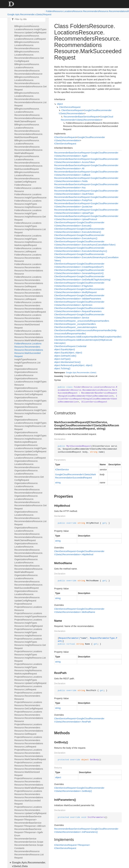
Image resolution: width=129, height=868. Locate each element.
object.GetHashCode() (65, 356)
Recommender (83, 373)
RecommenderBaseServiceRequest (81, 117)
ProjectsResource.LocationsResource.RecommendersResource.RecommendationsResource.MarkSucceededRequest (29, 797)
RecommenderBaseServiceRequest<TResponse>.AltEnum (30, 824)
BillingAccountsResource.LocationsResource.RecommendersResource (27, 45)
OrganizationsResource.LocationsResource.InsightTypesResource (30, 382)
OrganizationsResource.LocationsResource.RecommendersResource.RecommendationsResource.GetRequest (31, 502)
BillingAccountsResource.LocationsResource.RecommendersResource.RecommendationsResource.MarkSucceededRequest (29, 163)
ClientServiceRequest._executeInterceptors (76, 327)
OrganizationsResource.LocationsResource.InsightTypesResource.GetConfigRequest (30, 391)
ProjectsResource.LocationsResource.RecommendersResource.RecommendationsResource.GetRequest (29, 729)
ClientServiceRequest (70, 107)
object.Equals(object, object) (68, 353)
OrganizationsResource (26, 369)
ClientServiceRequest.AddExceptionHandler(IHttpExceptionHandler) (88, 337)
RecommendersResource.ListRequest (29, 856)
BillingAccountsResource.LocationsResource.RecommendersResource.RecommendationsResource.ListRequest (30, 99)
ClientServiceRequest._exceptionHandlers (75, 324)
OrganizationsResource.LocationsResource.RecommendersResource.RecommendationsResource (28, 488)
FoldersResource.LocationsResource (28, 190)
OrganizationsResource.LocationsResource (26, 374)
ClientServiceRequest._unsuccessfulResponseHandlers (82, 321)
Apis (74, 373)
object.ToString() (62, 368)
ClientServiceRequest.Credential (70, 346)
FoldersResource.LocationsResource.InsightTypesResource (30, 196)
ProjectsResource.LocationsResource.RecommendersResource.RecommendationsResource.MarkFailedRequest (29, 783)
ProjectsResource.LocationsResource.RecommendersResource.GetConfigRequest (29, 705)
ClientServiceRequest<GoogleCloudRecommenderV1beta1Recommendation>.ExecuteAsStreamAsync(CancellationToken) (86, 257)
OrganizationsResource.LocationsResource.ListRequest (30, 456)
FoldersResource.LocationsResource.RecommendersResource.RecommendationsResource (29, 269)
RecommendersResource (27, 851)
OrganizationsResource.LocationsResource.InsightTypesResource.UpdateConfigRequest (30, 448)
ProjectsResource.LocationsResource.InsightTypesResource (30, 615)
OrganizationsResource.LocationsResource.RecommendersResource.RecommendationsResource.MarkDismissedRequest (29, 550)
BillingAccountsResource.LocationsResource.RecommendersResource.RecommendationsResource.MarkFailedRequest (29, 147)
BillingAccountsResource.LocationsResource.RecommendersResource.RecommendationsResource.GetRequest (31, 83)
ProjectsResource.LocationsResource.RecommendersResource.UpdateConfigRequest (30, 810)
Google (69, 373)
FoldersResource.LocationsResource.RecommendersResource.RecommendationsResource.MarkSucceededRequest (29, 350)
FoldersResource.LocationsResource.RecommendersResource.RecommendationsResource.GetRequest (29, 282)
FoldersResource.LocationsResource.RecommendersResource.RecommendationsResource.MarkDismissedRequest (29, 321)
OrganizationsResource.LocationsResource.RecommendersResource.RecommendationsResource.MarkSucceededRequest (29, 582)
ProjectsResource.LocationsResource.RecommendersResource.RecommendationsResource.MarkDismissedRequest (29, 769)
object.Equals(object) (65, 349)
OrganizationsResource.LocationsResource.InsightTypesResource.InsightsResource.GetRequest (30, 412)
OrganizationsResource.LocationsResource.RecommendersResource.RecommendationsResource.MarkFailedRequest (29, 566)
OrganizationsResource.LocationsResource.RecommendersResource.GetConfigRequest (29, 475)
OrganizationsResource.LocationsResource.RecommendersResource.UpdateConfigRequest (27, 596)
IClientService (62, 470)
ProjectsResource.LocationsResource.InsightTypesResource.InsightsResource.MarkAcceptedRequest (28, 669)
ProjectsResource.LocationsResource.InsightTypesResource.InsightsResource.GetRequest (30, 643)
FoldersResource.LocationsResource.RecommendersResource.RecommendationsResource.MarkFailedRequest (29, 336)
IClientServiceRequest (65, 137)
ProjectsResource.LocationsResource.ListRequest (28, 688)
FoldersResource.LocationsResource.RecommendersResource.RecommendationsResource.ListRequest (29, 294)
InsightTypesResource (25, 359)
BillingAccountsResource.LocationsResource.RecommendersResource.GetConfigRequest (29, 56)
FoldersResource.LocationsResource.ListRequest (28, 250)
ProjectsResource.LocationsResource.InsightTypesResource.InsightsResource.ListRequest (30, 656)
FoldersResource (23, 185)
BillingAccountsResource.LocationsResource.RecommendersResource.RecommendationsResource (28, 69)
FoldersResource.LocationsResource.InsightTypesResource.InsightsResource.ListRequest (30, 228)
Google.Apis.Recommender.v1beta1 (25, 14)
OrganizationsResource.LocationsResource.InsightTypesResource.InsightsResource (30, 401)
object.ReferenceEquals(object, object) (73, 365)
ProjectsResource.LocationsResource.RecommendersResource (28, 696)
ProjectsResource (23, 604)
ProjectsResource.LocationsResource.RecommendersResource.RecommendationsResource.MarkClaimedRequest (30, 755)
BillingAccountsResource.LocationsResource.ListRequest (30, 37)
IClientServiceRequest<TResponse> (72, 845)
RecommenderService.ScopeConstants (29, 847)
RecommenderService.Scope (29, 842)
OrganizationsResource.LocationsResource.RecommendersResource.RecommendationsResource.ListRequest (30, 518)
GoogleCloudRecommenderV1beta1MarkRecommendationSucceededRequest (76, 476)
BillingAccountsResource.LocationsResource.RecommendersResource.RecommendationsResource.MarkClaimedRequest (29, 115)
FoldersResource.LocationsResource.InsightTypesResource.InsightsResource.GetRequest (30, 215)
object (60, 104)
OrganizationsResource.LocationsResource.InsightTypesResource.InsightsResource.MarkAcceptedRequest (30, 437)
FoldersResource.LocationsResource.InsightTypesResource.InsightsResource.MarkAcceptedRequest (28, 240)
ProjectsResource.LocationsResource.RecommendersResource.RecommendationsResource (29, 716)
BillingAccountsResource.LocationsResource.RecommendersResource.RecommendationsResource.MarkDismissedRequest (29, 131)
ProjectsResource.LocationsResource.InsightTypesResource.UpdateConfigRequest (30, 680)
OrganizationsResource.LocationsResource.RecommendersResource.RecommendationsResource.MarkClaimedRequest (29, 534)
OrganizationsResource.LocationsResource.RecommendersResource (27, 464)
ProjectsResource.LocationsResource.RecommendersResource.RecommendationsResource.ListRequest (29, 742)
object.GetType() (63, 359)
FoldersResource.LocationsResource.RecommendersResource (28, 258)
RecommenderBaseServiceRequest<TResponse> (28, 818)
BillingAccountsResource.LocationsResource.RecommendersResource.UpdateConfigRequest (27, 177)
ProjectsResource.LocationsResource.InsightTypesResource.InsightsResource (28, 632)
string (58, 483)
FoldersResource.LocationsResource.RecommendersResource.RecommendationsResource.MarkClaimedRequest (30, 307)
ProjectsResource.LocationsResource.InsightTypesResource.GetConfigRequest (29, 623)
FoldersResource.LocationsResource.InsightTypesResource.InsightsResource (28, 204)
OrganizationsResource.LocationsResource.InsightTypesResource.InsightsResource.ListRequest (30, 424)
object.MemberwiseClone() (68, 362)
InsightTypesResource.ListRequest (27, 364)
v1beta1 (93, 373)
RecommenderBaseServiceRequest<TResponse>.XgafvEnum (29, 832)
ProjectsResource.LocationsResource (28, 609)
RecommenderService (25, 839)
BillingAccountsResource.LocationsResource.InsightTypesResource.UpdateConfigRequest (30, 29)
